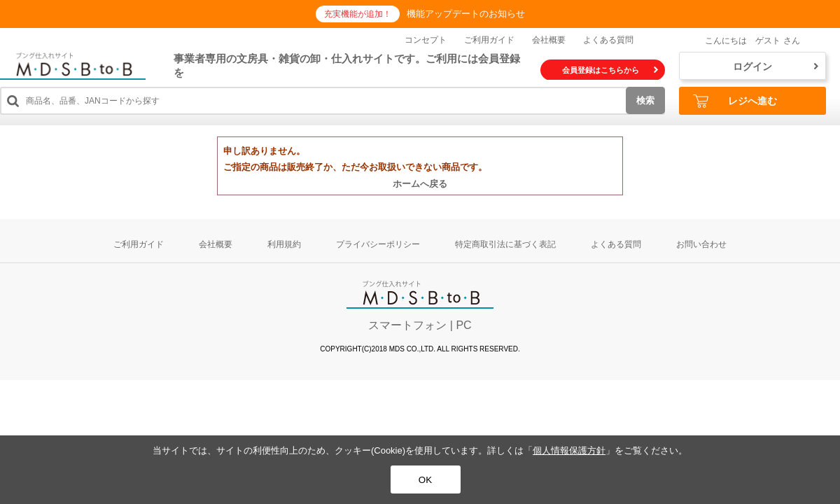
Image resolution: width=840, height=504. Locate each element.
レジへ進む (735, 101)
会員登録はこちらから (610, 70)
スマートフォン (407, 325)
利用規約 (284, 244)
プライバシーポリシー (378, 244)
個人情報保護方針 (569, 450)
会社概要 (549, 40)
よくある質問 (608, 40)
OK (425, 480)
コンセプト (426, 40)
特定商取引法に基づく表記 (505, 244)
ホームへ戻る (420, 184)
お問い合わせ (701, 244)
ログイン (776, 66)
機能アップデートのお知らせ (466, 14)
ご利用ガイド (489, 40)
